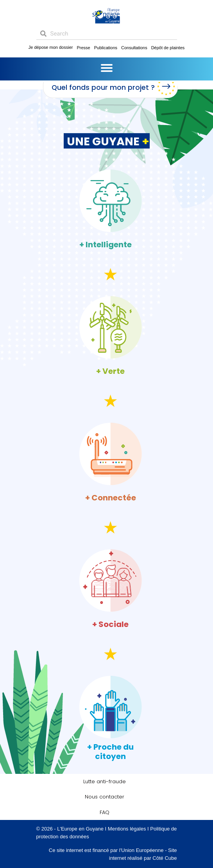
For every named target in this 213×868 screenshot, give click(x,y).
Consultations (134, 48)
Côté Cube (165, 858)
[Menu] (107, 68)
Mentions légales (127, 829)
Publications (106, 48)
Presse (83, 48)
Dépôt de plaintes (168, 48)
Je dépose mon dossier (51, 47)
